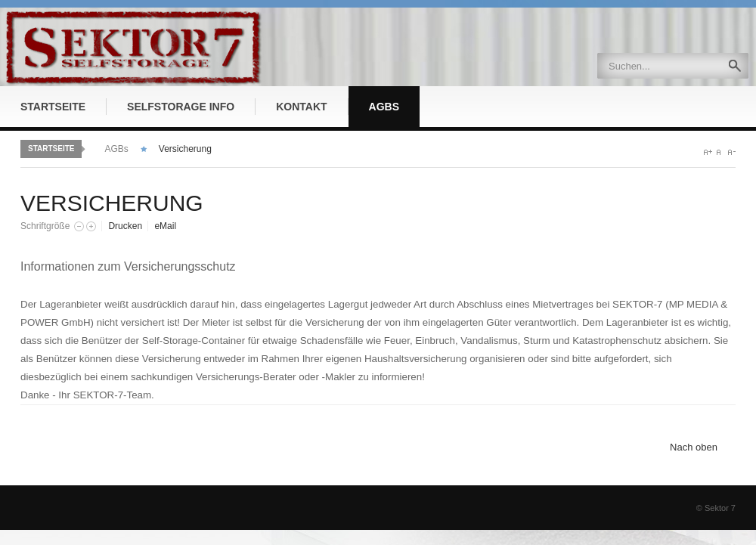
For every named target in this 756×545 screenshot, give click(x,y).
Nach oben (694, 447)
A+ (708, 152)
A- (731, 152)
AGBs (116, 149)
